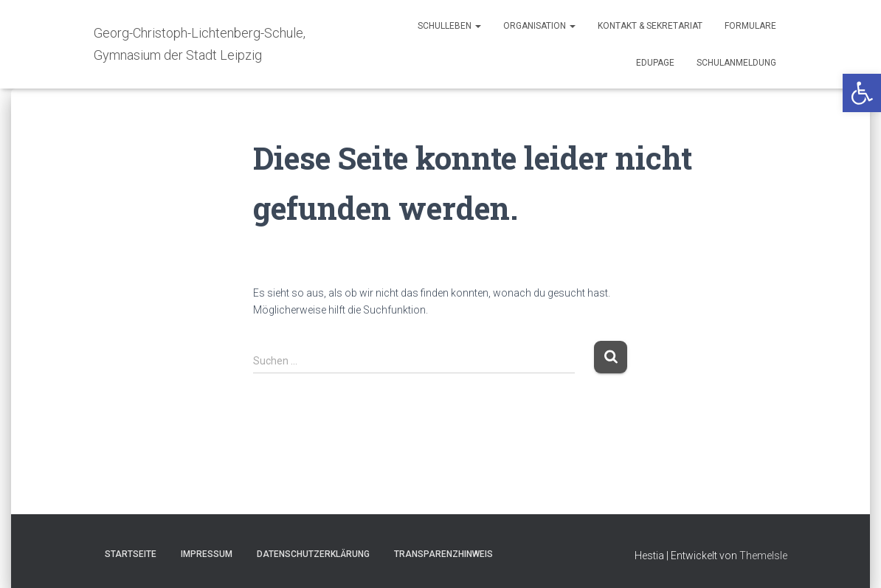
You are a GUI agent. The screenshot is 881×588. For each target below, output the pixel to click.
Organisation (539, 26)
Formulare (750, 26)
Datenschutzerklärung (313, 554)
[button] (862, 93)
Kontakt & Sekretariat (650, 26)
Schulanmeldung (736, 63)
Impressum (207, 554)
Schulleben (449, 26)
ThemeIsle (763, 556)
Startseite (131, 554)
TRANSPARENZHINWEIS (443, 554)
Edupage (655, 63)
